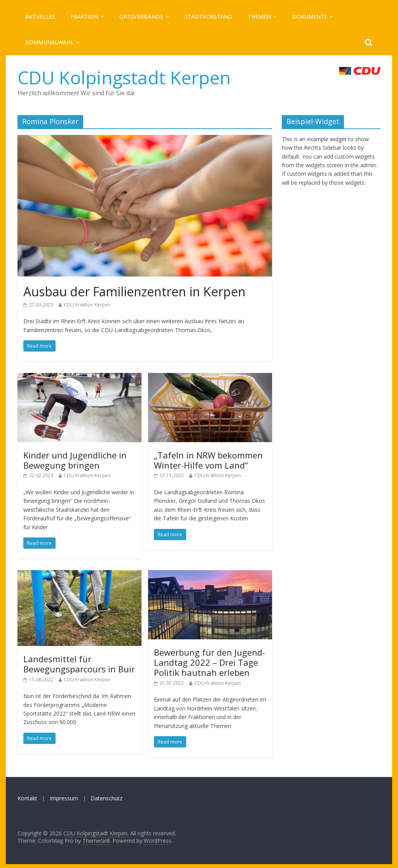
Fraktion (84, 17)
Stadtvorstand (209, 17)
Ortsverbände (141, 17)
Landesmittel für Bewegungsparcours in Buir (79, 664)
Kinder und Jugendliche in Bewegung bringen (75, 460)
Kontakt (27, 798)
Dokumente (310, 17)
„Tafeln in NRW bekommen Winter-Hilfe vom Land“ (208, 460)
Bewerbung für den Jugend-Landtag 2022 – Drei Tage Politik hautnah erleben (209, 662)
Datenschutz (106, 798)
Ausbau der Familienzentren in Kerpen (134, 291)
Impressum (64, 798)
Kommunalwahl (49, 42)
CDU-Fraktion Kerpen (87, 305)
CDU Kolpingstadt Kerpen (124, 77)
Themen (259, 17)
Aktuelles (40, 17)
